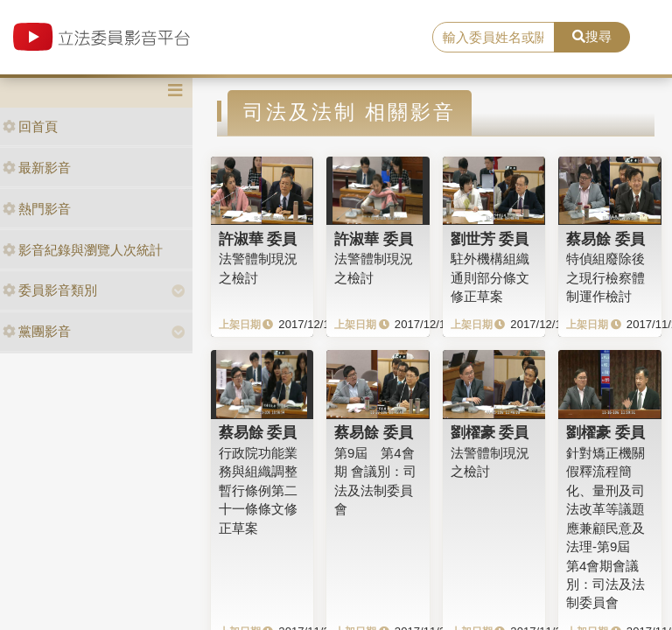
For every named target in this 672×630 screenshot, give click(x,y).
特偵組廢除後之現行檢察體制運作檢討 (605, 277)
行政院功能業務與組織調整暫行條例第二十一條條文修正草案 (258, 490)
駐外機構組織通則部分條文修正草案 (490, 277)
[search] (493, 38)
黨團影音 (37, 331)
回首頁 (30, 126)
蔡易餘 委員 (605, 239)
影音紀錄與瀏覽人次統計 (83, 250)
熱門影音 (37, 209)
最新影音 (37, 168)
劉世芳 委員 (490, 239)
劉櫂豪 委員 (490, 432)
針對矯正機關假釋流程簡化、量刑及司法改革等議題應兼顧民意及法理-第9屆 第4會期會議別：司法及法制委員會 (605, 528)
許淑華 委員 (258, 239)
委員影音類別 (50, 290)
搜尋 (592, 36)
